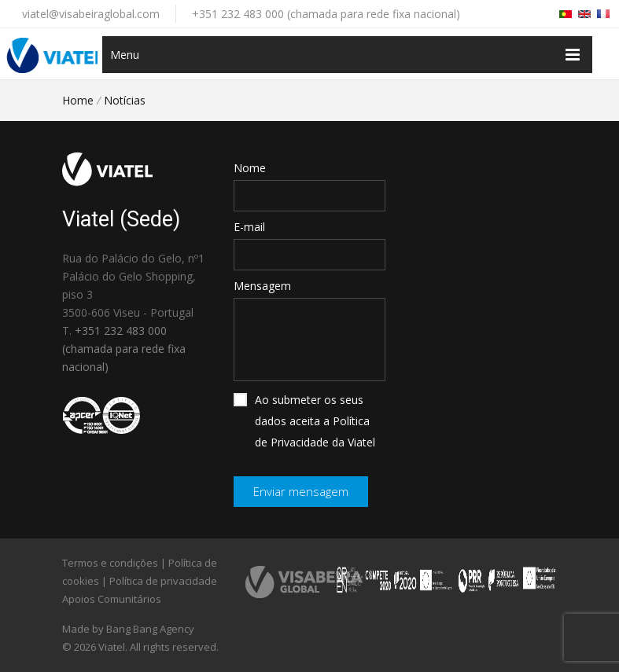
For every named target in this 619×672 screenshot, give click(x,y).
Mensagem (262, 286)
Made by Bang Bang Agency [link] (128, 629)
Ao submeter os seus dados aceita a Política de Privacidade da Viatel (304, 421)
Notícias (125, 100)
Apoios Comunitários (112, 599)
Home (78, 100)
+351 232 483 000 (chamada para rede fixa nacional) (326, 14)
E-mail (249, 227)
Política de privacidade (163, 581)
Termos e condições (110, 563)
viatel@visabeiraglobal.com (91, 14)
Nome (250, 168)
